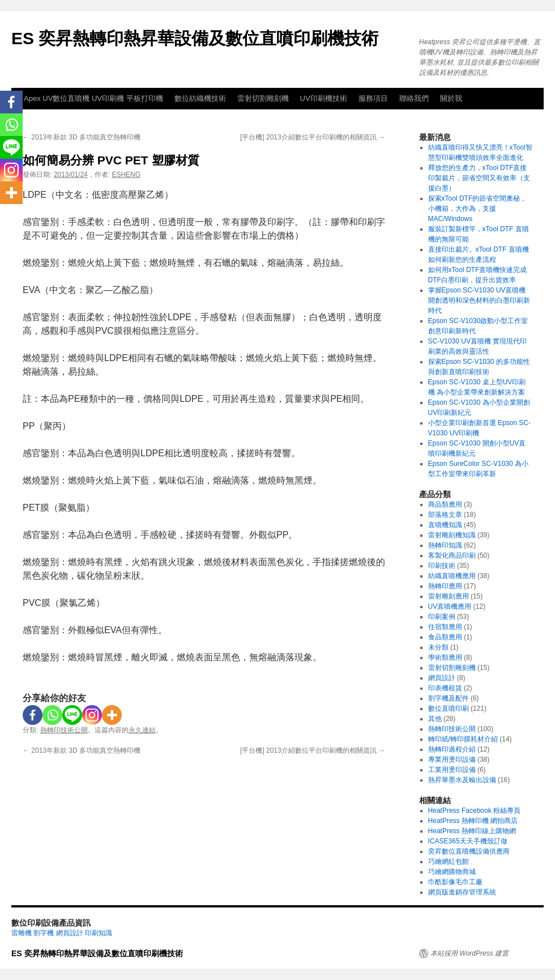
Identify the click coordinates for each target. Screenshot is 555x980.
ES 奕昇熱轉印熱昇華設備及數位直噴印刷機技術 (195, 38)
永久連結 (142, 730)
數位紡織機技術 (200, 98)
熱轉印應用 (445, 586)
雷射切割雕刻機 (263, 98)
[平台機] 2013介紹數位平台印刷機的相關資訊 (313, 137)
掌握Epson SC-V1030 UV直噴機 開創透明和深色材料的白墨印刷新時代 (479, 300)
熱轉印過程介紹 (452, 749)
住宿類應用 (445, 627)
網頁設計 (442, 678)
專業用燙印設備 (452, 760)
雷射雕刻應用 (449, 596)
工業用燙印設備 (452, 770)
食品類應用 (445, 637)
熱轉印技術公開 (64, 730)
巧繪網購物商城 (452, 872)
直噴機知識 (445, 525)
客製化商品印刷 (452, 555)
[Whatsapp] (52, 715)
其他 (435, 719)
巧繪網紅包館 (449, 862)
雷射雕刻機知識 (452, 535)
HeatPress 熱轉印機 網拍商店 (473, 821)
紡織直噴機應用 (452, 576)
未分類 (438, 647)
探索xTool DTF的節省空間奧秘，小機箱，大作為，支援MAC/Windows (478, 209)
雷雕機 (22, 933)
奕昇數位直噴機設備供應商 (469, 851)
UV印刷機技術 (324, 98)
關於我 (451, 98)
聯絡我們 (414, 98)
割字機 (44, 933)
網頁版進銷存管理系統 (462, 892)
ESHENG (126, 175)
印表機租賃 (445, 688)
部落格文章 (445, 515)
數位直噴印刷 (449, 709)
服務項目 (373, 98)
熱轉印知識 (445, 545)
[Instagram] (92, 715)
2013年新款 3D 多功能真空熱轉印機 (82, 137)
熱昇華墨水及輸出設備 (462, 780)
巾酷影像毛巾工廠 (455, 882)
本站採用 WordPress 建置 (469, 953)
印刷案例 (442, 617)
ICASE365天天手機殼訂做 (468, 841)
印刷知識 (99, 933)
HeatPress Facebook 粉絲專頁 (474, 811)
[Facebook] (33, 715)
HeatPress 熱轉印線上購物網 (472, 831)
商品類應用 (445, 504)
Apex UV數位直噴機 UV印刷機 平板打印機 (93, 98)
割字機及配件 (449, 698)
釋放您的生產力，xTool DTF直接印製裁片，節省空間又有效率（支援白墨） (479, 178)
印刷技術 (442, 566)
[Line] (72, 715)
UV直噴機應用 (450, 606)
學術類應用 (445, 657)
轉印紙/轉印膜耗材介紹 (463, 739)
